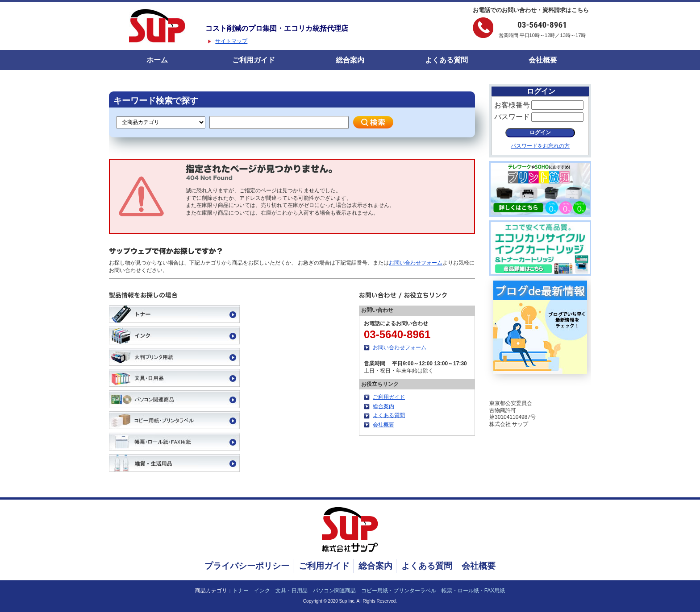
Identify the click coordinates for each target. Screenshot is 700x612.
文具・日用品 (292, 591)
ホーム (157, 60)
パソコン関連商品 (334, 591)
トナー (241, 591)
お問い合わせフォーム (416, 263)
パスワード (512, 117)
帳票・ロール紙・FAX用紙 (473, 591)
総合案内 (350, 60)
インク (262, 591)
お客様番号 (512, 105)
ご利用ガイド (254, 60)
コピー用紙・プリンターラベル (399, 591)
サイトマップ (231, 41)
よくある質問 (446, 60)
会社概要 (543, 60)
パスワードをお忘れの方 (540, 146)
